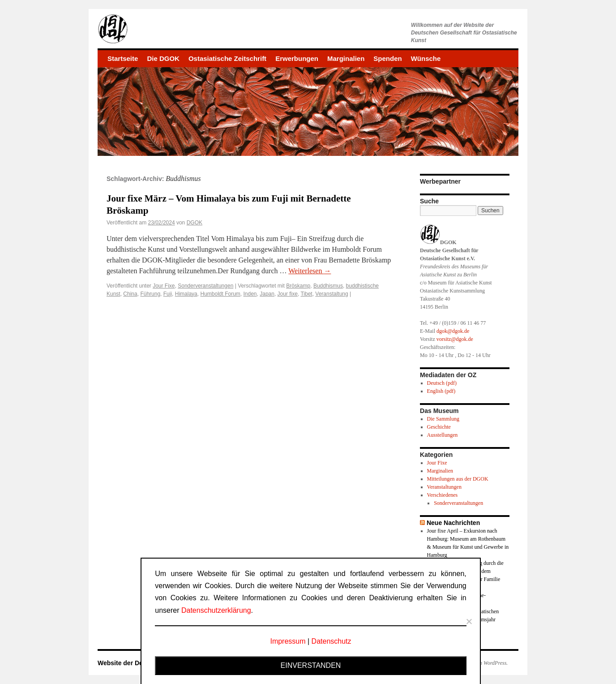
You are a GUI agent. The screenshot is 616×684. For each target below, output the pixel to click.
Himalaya (186, 294)
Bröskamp (298, 286)
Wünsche (426, 58)
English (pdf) (441, 391)
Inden (250, 294)
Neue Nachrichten (453, 523)
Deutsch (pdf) (442, 383)
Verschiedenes (443, 495)
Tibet (306, 294)
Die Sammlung (443, 419)
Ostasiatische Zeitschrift (227, 58)
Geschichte (439, 427)
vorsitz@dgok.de (455, 339)
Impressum (288, 641)
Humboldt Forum (220, 294)
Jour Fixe (164, 286)
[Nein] (469, 621)
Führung (150, 294)
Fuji (168, 294)
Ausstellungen (443, 435)
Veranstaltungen (444, 487)
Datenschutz (332, 641)
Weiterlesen (310, 271)
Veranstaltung (332, 294)
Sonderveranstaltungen (205, 286)
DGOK (195, 223)
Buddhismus (328, 286)
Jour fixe (288, 294)
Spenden (387, 58)
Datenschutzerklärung (216, 610)
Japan (267, 294)
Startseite (123, 58)
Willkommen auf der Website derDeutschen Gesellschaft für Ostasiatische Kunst (464, 33)
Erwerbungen (297, 58)
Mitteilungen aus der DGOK (458, 479)
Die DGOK (163, 58)
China (130, 294)
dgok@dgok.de (453, 331)
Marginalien (346, 58)
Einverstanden (311, 665)
